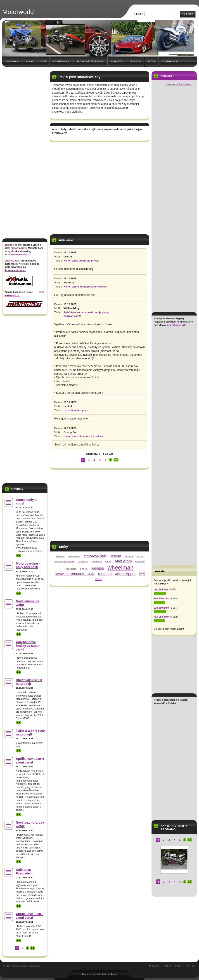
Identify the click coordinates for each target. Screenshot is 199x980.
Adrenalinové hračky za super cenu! (28, 646)
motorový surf (95, 556)
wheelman (121, 568)
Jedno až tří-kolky (90, 61)
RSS (181, 966)
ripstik (108, 562)
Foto (151, 61)
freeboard (140, 562)
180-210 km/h (161, 598)
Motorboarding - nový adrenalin (28, 565)
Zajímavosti (171, 61)
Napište (117, 61)
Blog (30, 61)
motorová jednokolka (65, 562)
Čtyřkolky (61, 61)
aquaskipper (125, 574)
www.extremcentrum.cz (75, 574)
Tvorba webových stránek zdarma (99, 974)
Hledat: (138, 14)
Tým (43, 61)
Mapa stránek (162, 966)
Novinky (13, 61)
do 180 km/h (161, 589)
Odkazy (135, 61)
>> (19, 555)
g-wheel (83, 569)
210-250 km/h (161, 608)
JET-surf (129, 557)
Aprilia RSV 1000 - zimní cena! (29, 916)
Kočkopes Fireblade (23, 872)
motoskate (97, 562)
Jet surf (140, 557)
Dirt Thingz (83, 562)
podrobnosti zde (177, 325)
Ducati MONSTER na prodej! (29, 682)
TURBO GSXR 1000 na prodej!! (30, 733)
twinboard (60, 557)
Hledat (188, 14)
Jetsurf (116, 556)
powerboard (74, 557)
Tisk (193, 966)
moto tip (105, 574)
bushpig (97, 568)
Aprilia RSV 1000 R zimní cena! (30, 761)
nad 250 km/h (161, 617)
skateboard (71, 569)
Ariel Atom (123, 561)
